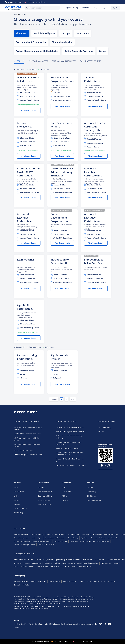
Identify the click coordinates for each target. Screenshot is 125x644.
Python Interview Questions (23, 560)
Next (73, 399)
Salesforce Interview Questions (93, 560)
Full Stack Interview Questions (24, 566)
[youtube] (110, 624)
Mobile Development (88, 541)
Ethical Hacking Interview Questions (50, 566)
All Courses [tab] (19, 61)
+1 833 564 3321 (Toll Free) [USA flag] (86, 642)
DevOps (66, 33)
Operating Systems (61, 541)
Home (16, 14)
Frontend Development (22, 541)
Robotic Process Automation (109, 538)
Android (109, 467)
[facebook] (96, 624)
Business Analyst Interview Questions (78, 566)
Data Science (82, 33)
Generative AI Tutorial (21, 585)
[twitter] (101, 624)
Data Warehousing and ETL (42, 541)
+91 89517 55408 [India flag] (61, 642)
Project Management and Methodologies (37, 51)
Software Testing (72, 538)
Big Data (84, 538)
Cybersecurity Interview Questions (68, 560)
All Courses (22, 33)
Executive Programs (38, 534)
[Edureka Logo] (13, 8)
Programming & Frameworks (31, 42)
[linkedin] (105, 624)
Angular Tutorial (100, 581)
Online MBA (50, 545)
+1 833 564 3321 (37, 2)
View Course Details (29, 110)
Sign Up (116, 8)
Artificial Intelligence (44, 33)
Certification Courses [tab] (38, 61)
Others (40, 545)
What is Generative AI (39, 581)
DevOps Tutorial (55, 581)
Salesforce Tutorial (70, 581)
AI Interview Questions (22, 563)
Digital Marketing (103, 541)
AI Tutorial (112, 581)
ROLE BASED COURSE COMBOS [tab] (64, 61)
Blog (96, 8)
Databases (93, 538)
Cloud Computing (73, 534)
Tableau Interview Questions (65, 563)
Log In (105, 8)
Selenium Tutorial (85, 581)
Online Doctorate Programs (79, 51)
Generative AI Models (21, 581)
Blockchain (74, 541)
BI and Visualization (62, 42)
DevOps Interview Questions (42, 563)
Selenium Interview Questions (88, 563)
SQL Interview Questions (44, 560)
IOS (102, 467)
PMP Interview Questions (110, 563)
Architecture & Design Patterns (25, 545)
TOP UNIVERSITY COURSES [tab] (91, 61)
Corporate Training (71, 8)
